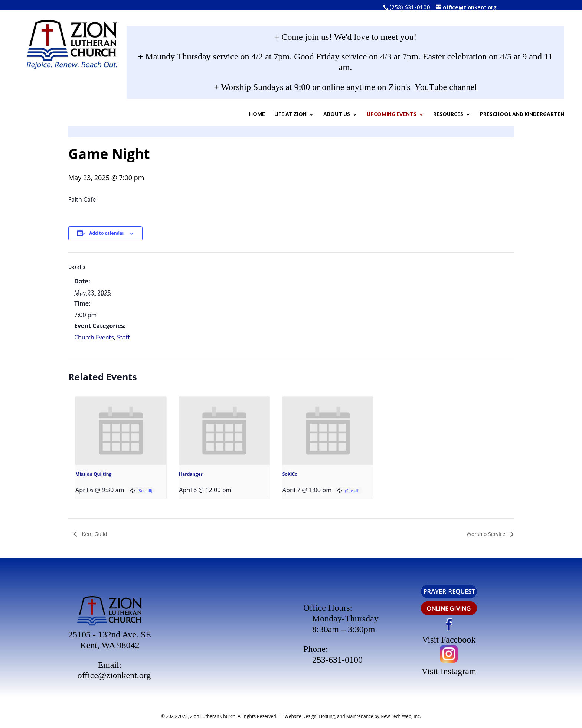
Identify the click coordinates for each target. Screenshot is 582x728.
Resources (430, 116)
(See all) (145, 490)
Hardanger (191, 474)
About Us (318, 116)
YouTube (431, 88)
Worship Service (487, 534)
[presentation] (121, 431)
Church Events (94, 337)
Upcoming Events (373, 116)
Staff (123, 337)
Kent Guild (94, 534)
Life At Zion (272, 116)
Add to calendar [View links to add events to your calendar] (107, 233)
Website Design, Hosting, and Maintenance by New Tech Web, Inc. (353, 716)
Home (238, 116)
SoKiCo (290, 474)
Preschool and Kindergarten (345, 136)
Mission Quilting (93, 474)
